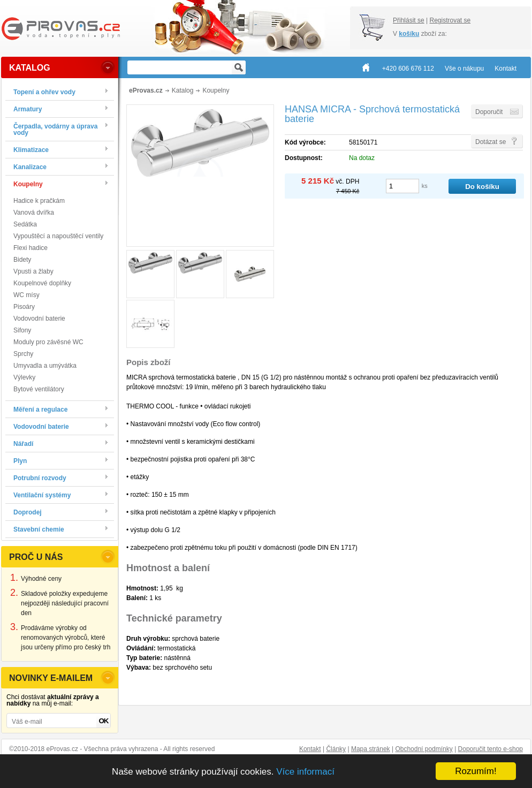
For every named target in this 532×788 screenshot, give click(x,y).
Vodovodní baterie (39, 319)
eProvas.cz (146, 90)
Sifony (22, 330)
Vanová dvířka (34, 213)
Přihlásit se (409, 20)
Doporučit (489, 112)
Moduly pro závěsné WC (48, 342)
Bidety (22, 260)
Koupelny (216, 90)
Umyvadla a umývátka (45, 366)
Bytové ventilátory (39, 389)
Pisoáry (24, 307)
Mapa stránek (371, 749)
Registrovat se (450, 20)
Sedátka (25, 224)
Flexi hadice (31, 248)
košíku (409, 34)
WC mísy (26, 295)
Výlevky (24, 377)
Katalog (183, 90)
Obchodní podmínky (424, 749)
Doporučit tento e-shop (491, 749)
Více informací (305, 772)
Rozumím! (476, 771)
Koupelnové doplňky (42, 283)
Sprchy (23, 354)
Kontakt (310, 749)
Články (336, 749)
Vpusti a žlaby (33, 271)
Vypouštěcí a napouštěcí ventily (58, 236)
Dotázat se (491, 142)
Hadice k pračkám (39, 201)
